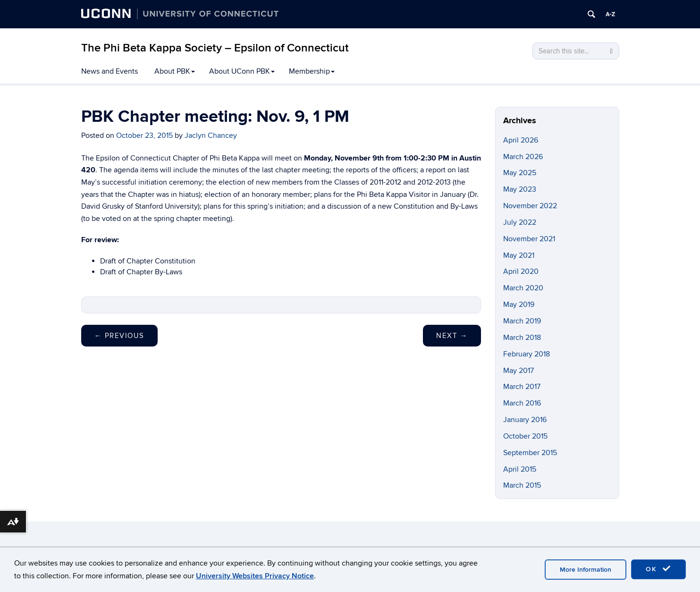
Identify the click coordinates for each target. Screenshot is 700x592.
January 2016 (525, 420)
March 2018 (522, 338)
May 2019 (519, 304)
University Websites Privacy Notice (255, 576)
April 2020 (521, 271)
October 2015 (525, 436)
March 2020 (523, 288)
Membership (312, 71)
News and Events (110, 71)
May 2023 (520, 189)
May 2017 (519, 371)
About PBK (175, 71)
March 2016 (522, 403)
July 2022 (520, 222)
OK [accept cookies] (658, 569)
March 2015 (522, 485)
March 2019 (522, 321)
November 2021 (529, 239)
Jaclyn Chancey (211, 135)
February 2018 (527, 354)
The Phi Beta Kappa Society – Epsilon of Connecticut (215, 48)
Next (452, 336)
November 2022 (530, 206)
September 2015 (530, 453)
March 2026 (523, 157)
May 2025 (520, 173)
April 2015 (520, 469)
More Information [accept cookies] (586, 570)
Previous (119, 336)
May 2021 (519, 255)
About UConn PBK (242, 71)
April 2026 (521, 140)
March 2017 (522, 387)
